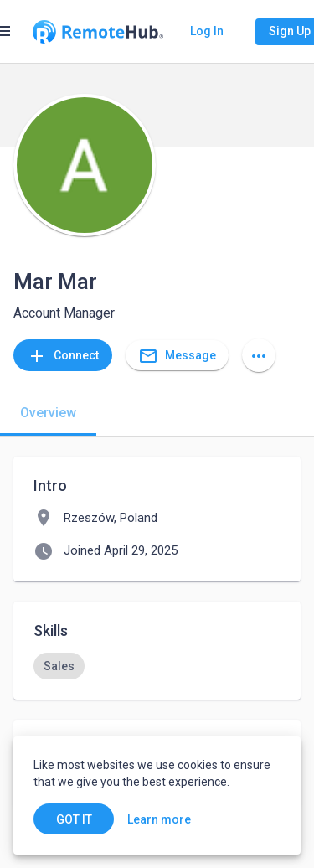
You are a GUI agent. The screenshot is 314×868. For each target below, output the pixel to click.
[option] (59, 666)
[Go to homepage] (98, 32)
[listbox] (157, 666)
